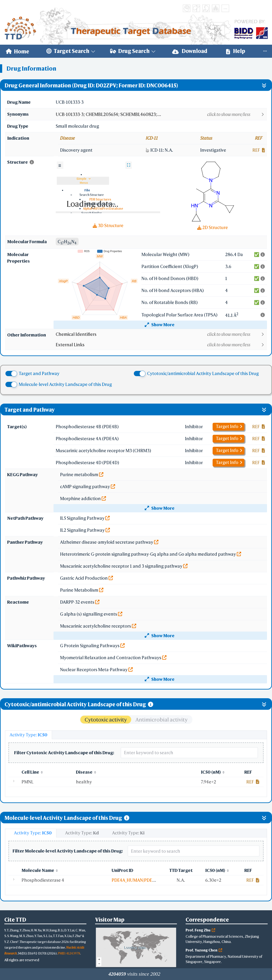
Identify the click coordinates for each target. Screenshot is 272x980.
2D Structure (212, 227)
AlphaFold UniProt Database (103, 208)
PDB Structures (100, 199)
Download (190, 51)
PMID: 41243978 (69, 953)
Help (236, 51)
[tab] (29, 735)
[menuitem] (18, 51)
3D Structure (108, 225)
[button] (161, 114)
